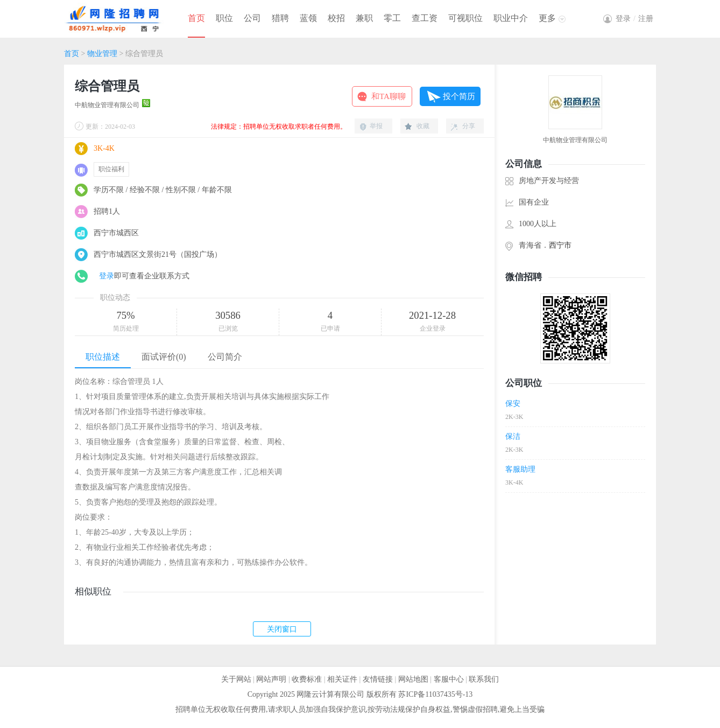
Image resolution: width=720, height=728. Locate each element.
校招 (336, 18)
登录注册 (634, 19)
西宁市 (560, 245)
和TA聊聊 (389, 96)
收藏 (423, 126)
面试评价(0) (164, 357)
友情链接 (378, 679)
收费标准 (307, 679)
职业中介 (511, 18)
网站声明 (271, 679)
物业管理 (102, 54)
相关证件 (342, 679)
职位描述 (103, 357)
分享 (469, 126)
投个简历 (459, 96)
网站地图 (413, 679)
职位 (224, 18)
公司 (252, 18)
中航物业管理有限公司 (107, 105)
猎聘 (280, 18)
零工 (392, 18)
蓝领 (308, 18)
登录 (107, 276)
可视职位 (465, 18)
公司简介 (225, 357)
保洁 (513, 436)
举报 (376, 126)
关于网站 (236, 679)
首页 (196, 18)
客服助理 (520, 469)
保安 (513, 404)
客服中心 (449, 679)
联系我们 (484, 679)
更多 (547, 18)
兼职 (364, 18)
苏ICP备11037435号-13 (435, 694)
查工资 (425, 18)
